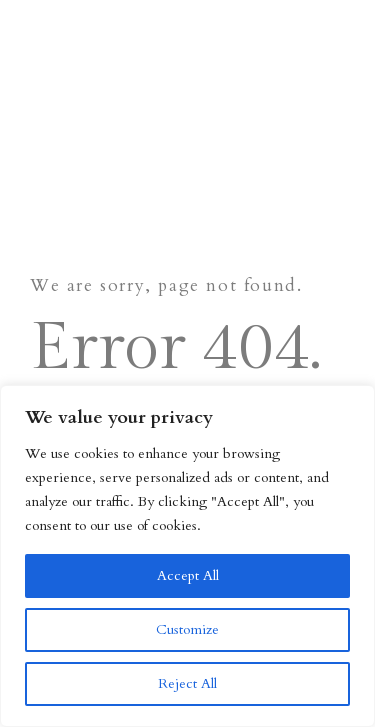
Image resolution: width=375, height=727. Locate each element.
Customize (187, 629)
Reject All (187, 683)
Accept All (188, 575)
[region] (187, 556)
